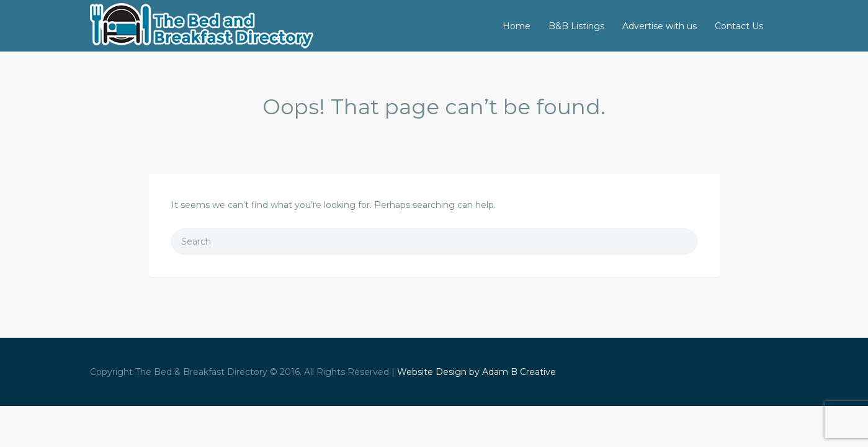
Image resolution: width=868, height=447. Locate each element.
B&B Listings (576, 26)
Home (517, 26)
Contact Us (739, 26)
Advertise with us (660, 26)
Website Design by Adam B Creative (477, 372)
